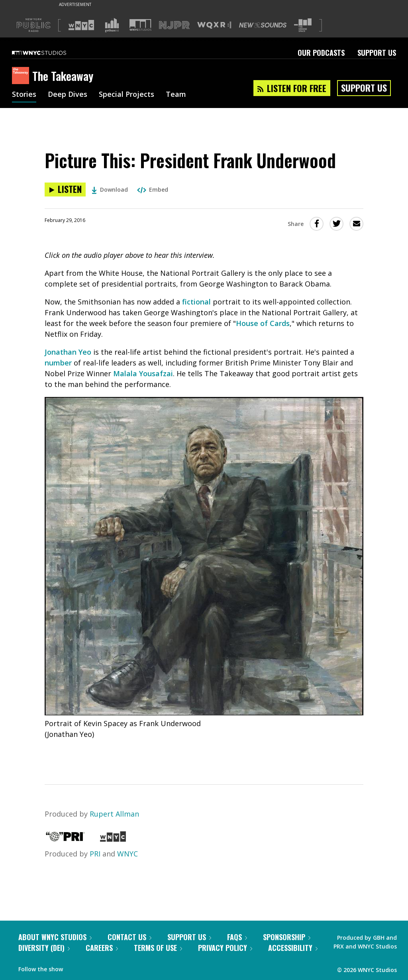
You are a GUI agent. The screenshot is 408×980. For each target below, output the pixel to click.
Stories (24, 95)
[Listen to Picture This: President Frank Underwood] (65, 190)
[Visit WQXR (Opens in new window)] (214, 25)
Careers (102, 948)
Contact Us (129, 937)
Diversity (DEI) (44, 948)
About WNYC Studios (55, 937)
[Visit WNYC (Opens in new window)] (81, 25)
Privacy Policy (225, 948)
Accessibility (293, 948)
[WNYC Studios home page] (49, 53)
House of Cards (263, 323)
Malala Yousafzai (143, 373)
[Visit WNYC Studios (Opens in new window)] (140, 25)
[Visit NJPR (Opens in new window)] (174, 25)
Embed (153, 190)
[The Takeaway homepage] (22, 76)
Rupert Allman (114, 814)
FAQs (237, 937)
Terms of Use (158, 948)
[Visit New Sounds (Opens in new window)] (263, 25)
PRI (95, 854)
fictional (196, 302)
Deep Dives (68, 95)
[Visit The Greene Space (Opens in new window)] (303, 25)
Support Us (377, 53)
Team (176, 95)
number (58, 363)
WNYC (127, 854)
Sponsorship (287, 937)
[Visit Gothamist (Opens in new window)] (112, 25)
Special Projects (127, 95)
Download (110, 190)
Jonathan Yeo (68, 352)
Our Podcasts (321, 53)
